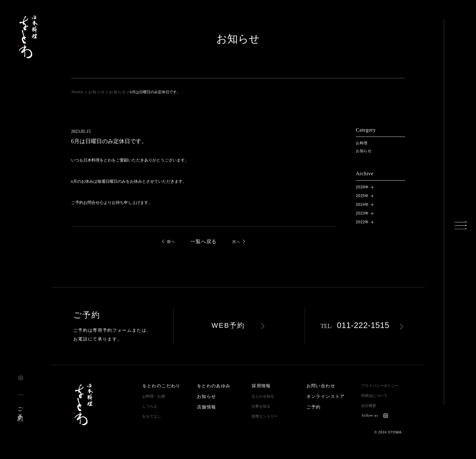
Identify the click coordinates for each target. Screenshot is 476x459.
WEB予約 (228, 325)
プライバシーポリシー (380, 386)
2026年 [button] (362, 187)
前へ (171, 242)
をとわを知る (263, 396)
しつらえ (150, 406)
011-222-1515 (355, 325)
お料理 (362, 143)
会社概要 (369, 406)
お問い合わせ (321, 386)
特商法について (374, 396)
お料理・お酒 (154, 396)
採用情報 (261, 386)
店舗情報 (207, 407)
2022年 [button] (362, 222)
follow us (375, 415)
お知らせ (364, 151)
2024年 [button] (362, 205)
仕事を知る (261, 406)
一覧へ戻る (204, 242)
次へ (236, 242)
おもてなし (152, 416)
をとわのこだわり (162, 386)
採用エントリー (265, 416)
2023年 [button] (362, 213)
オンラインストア (326, 396)
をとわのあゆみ (214, 386)
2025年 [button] (362, 196)
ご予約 (20, 408)
